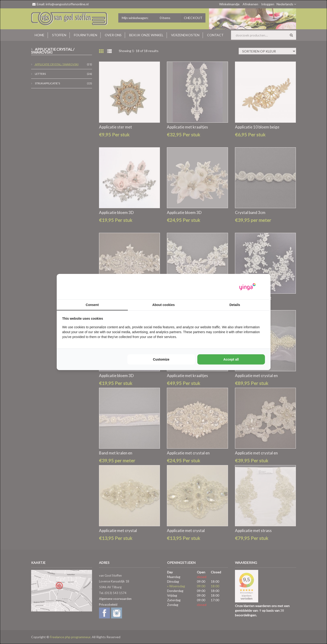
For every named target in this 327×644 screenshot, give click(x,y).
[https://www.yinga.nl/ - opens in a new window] (248, 287)
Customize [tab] (161, 359)
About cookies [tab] (163, 305)
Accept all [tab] (231, 359)
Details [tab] (235, 305)
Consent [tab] (92, 305)
